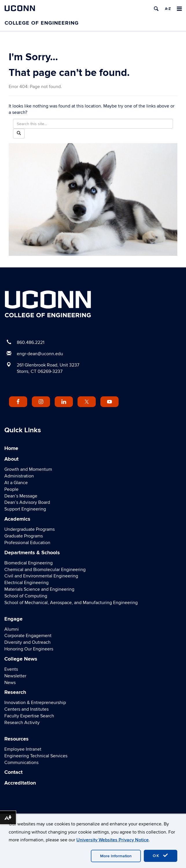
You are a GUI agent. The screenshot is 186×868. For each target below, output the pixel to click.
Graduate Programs (24, 536)
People (11, 489)
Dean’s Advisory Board (27, 502)
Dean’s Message (21, 496)
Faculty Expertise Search (29, 716)
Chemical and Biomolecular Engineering (45, 570)
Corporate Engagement (28, 636)
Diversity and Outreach (27, 642)
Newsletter (15, 676)
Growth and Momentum (28, 469)
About (11, 459)
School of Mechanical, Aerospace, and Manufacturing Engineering (71, 603)
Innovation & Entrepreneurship (35, 703)
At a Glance (16, 483)
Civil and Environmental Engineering (41, 576)
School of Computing (26, 596)
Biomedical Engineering (28, 563)
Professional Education (27, 543)
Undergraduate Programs (30, 529)
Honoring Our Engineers (29, 649)
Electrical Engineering (26, 583)
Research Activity (22, 723)
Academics (17, 519)
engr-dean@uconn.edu (40, 354)
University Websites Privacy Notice (113, 840)
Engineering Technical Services (36, 756)
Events (11, 669)
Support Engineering (25, 509)
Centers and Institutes (26, 709)
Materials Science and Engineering (39, 589)
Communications (21, 763)
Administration (19, 476)
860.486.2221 (31, 342)
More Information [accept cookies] (116, 856)
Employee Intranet (23, 749)
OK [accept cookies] (161, 856)
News (10, 683)
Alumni (12, 629)
